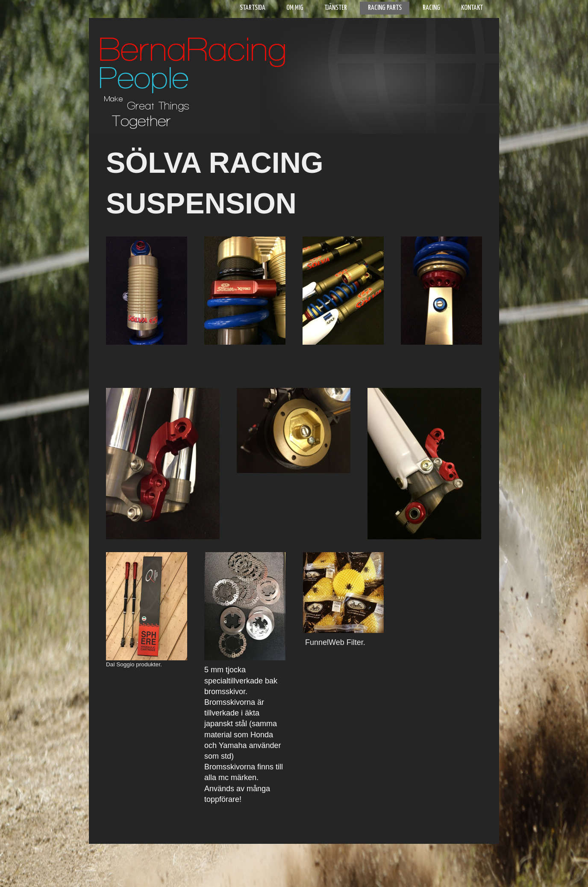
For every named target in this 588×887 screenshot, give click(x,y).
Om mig (295, 8)
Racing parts (385, 8)
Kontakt (472, 8)
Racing (431, 8)
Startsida (253, 8)
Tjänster (336, 8)
